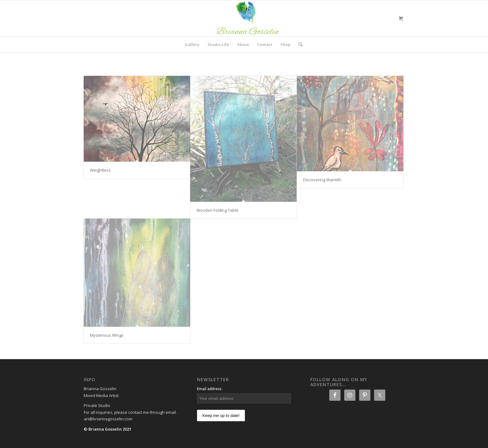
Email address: (210, 389)
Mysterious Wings (107, 335)
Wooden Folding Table (217, 210)
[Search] (298, 44)
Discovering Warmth (322, 180)
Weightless (100, 170)
